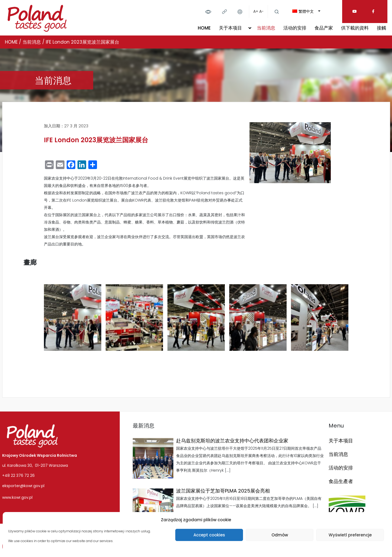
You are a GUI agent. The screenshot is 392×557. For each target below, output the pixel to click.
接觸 (381, 28)
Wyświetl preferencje (350, 535)
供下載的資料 (355, 28)
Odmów (280, 535)
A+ (256, 11)
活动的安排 (295, 28)
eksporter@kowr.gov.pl (23, 486)
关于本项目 (230, 28)
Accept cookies (209, 535)
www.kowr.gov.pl (17, 497)
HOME (204, 28)
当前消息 (266, 28)
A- (261, 11)
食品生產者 (341, 481)
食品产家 (324, 28)
